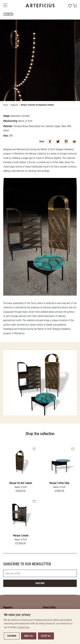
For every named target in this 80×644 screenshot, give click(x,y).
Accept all (46, 636)
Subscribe (40, 583)
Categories (8, 13)
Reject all (29, 636)
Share (42, 142)
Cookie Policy (24, 627)
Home (6, 105)
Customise (12, 636)
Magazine (14, 105)
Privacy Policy (49, 607)
